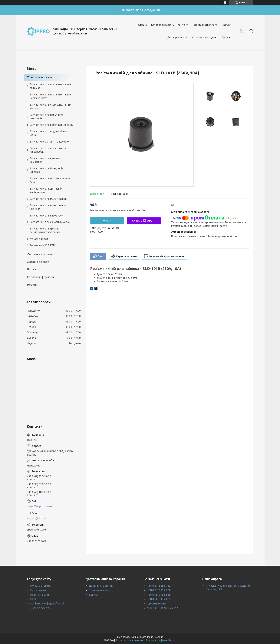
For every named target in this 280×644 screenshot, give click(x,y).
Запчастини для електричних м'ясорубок (48, 150)
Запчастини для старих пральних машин (50, 106)
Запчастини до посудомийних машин (48, 133)
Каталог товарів (161, 25)
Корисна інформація (41, 277)
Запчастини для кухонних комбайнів (46, 160)
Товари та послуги (39, 77)
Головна (142, 25)
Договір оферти (177, 37)
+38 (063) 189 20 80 (159, 590)
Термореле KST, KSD (42, 245)
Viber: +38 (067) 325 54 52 (163, 608)
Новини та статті (41, 595)
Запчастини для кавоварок (46, 216)
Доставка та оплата (101, 586)
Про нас (226, 37)
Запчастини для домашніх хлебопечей (46, 190)
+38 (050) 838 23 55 (159, 599)
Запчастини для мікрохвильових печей (50, 180)
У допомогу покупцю (204, 37)
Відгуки (226, 25)
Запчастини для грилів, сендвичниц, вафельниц (45, 230)
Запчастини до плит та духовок (49, 142)
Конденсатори (39, 239)
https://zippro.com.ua (40, 506)
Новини (32, 285)
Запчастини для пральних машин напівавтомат (50, 96)
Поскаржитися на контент (130, 640)
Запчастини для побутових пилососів (47, 117)
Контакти (183, 25)
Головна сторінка (41, 586)
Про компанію (39, 590)
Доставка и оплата (206, 25)
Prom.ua (159, 637)
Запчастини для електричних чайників (48, 207)
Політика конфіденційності (47, 604)
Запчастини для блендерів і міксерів (47, 170)
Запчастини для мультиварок (48, 199)
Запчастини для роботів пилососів (51, 125)
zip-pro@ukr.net (36, 518)
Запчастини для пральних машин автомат (50, 86)
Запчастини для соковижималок (50, 222)
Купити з (144, 221)
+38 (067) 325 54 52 (159, 586)
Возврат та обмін (99, 590)
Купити (107, 221)
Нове (33, 599)
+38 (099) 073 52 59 (159, 595)
